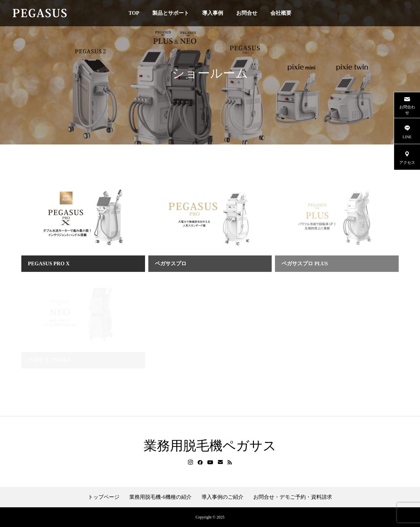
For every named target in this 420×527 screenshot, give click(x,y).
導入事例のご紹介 (222, 497)
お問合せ (247, 13)
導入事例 (213, 13)
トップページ (104, 497)
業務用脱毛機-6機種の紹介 (160, 497)
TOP (134, 13)
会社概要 (281, 13)
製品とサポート (171, 13)
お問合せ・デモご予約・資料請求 (293, 497)
